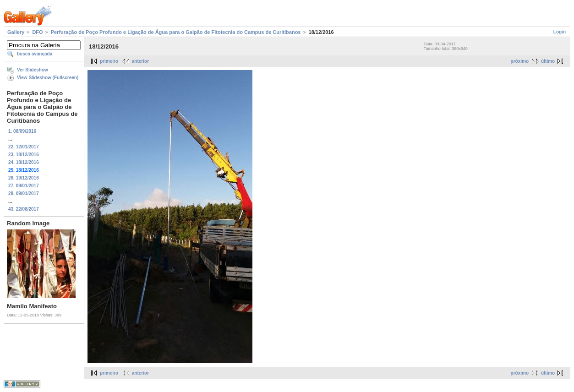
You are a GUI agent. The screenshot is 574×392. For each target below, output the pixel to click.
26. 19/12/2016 (24, 178)
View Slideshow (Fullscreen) (48, 78)
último (548, 61)
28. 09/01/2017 (24, 193)
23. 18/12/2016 (24, 155)
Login (560, 32)
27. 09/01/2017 (24, 186)
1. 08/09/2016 (22, 131)
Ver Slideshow (33, 70)
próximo (520, 61)
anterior (140, 61)
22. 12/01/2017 (24, 147)
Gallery (16, 32)
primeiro (109, 61)
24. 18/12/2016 (24, 162)
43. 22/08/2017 (24, 209)
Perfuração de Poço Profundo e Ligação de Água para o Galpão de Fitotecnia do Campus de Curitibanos (176, 32)
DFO (37, 32)
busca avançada (35, 54)
